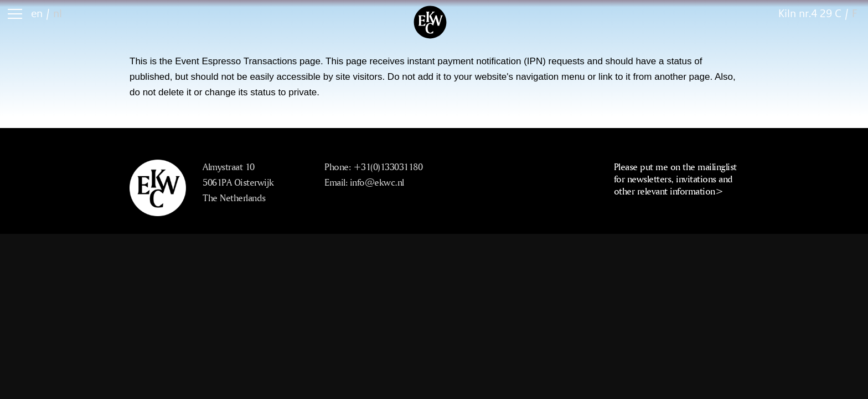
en (37, 13)
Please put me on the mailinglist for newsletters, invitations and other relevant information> (675, 179)
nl (58, 13)
